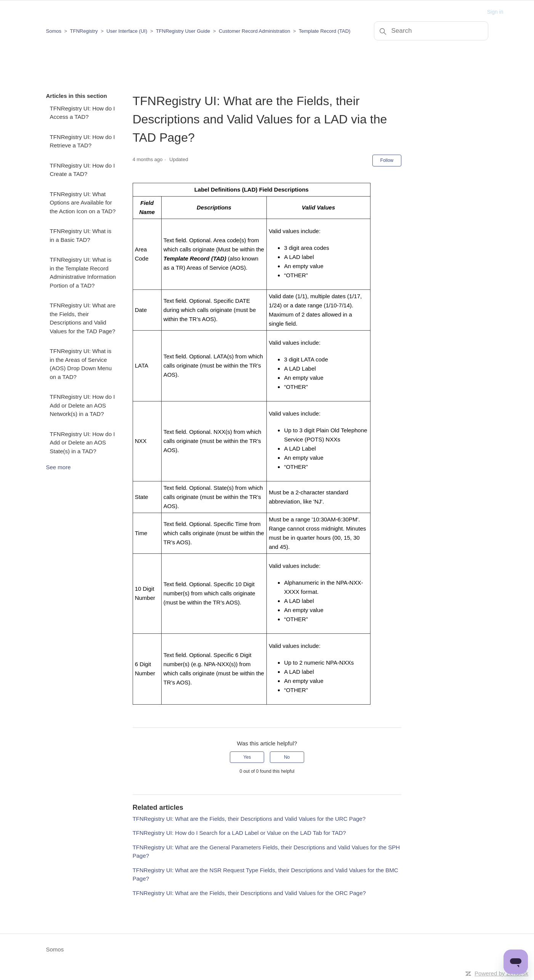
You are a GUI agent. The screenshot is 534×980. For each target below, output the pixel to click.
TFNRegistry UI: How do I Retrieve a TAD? (83, 141)
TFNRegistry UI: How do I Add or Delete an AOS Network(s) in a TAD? (83, 405)
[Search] (431, 31)
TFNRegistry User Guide (183, 31)
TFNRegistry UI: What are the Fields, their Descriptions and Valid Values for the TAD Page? (83, 318)
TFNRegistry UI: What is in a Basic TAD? (81, 235)
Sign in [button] (495, 12)
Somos (54, 31)
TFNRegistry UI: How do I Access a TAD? (83, 113)
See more (59, 467)
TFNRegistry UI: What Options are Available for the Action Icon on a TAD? (83, 203)
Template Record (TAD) (325, 31)
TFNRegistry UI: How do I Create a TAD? (83, 170)
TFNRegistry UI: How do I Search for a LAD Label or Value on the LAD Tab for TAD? (239, 833)
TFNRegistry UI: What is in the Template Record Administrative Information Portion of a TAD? (83, 273)
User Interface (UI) (127, 31)
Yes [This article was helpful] (247, 757)
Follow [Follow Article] (387, 160)
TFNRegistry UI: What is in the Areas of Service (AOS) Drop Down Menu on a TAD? (81, 364)
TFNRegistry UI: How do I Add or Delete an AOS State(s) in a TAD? (83, 443)
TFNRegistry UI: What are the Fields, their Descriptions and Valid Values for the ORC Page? (249, 893)
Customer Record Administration (254, 31)
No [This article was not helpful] (287, 757)
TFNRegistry (85, 31)
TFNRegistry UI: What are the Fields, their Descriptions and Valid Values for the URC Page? (249, 819)
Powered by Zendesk (501, 973)
